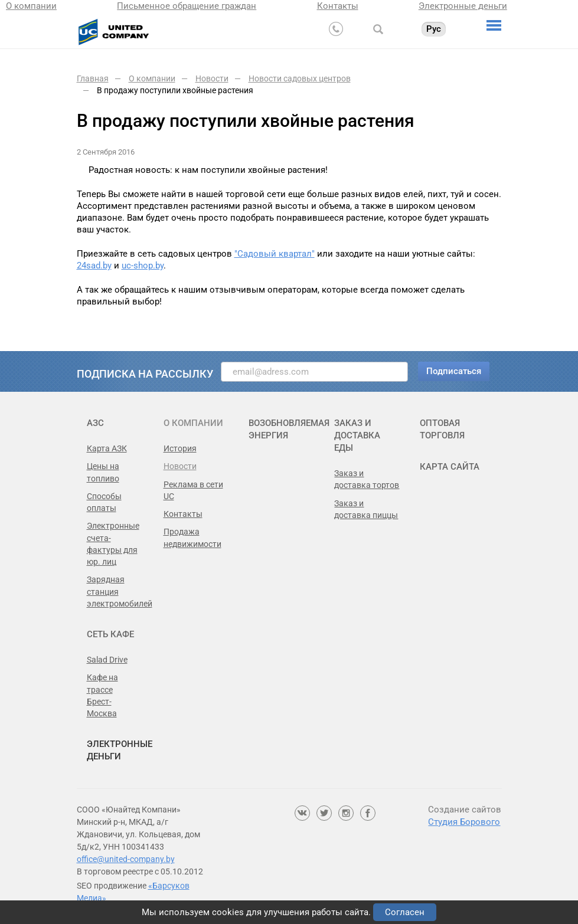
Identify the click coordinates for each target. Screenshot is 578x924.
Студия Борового (464, 822)
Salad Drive (107, 660)
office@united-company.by (126, 859)
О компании (31, 6)
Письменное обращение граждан (187, 6)
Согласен (405, 912)
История (180, 448)
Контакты (338, 6)
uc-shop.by (143, 266)
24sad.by (94, 266)
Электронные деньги (463, 6)
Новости (180, 466)
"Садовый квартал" (275, 254)
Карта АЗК (107, 448)
